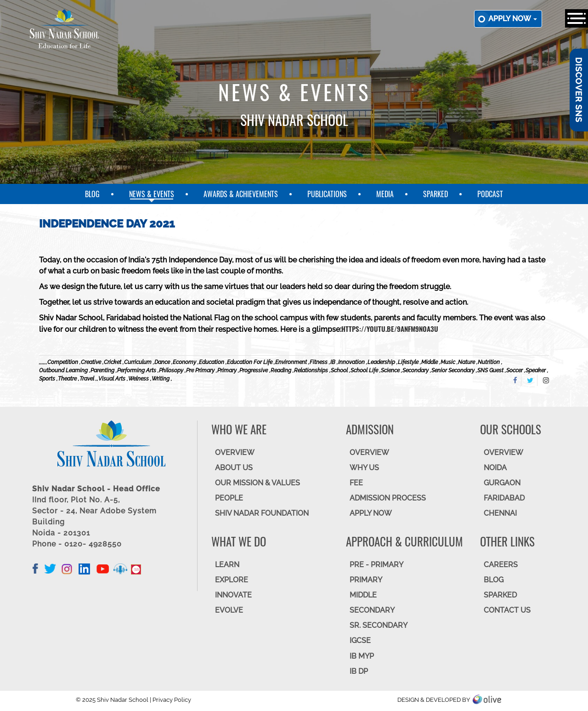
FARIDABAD (504, 498)
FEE (356, 483)
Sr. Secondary (379, 625)
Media (385, 194)
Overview (503, 452)
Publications (327, 194)
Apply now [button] (513, 19)
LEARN (227, 565)
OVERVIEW (235, 452)
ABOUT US (234, 468)
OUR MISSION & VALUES (257, 483)
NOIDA (495, 468)
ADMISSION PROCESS (388, 498)
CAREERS (501, 565)
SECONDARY (372, 610)
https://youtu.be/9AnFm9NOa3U (390, 329)
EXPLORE (232, 580)
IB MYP (362, 656)
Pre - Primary (376, 565)
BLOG (494, 580)
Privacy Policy (172, 700)
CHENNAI (500, 513)
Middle (363, 595)
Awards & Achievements (241, 194)
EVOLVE (229, 610)
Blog (92, 194)
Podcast (490, 194)
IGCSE (360, 640)
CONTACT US (507, 610)
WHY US (364, 468)
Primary (366, 580)
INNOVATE (233, 595)
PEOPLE (229, 498)
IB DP (359, 671)
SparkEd (435, 194)
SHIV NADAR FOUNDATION (262, 513)
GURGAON (502, 483)
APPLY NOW (371, 513)
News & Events (152, 194)
